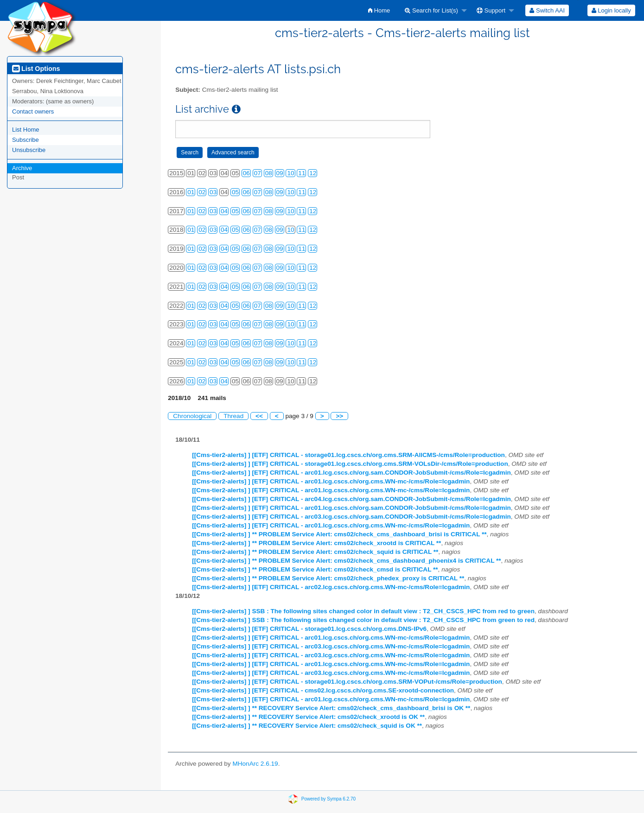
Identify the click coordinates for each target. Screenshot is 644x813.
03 (213, 192)
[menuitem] (379, 10)
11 (302, 173)
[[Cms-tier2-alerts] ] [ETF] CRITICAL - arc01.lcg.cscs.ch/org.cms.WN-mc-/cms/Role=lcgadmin (331, 481)
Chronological (192, 416)
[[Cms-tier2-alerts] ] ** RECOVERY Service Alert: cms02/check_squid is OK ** (307, 726)
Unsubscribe (29, 150)
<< (259, 416)
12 (313, 173)
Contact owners (33, 111)
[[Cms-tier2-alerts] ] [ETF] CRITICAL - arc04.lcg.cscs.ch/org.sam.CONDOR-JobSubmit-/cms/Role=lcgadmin (351, 499)
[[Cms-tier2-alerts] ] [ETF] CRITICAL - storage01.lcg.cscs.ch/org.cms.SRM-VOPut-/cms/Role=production (347, 682)
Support (491, 10)
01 (191, 192)
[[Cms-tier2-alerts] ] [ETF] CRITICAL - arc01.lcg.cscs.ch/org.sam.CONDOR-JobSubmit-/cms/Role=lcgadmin (351, 473)
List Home (26, 130)
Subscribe (26, 140)
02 (202, 192)
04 (224, 211)
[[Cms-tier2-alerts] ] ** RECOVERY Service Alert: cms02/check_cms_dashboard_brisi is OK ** (331, 708)
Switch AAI (547, 10)
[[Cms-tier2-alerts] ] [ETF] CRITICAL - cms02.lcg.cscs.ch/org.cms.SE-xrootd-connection (323, 690)
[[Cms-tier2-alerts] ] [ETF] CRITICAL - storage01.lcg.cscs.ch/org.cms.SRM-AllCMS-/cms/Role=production (348, 455)
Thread (233, 416)
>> (339, 416)
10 (290, 173)
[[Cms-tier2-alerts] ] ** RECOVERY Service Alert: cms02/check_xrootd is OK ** (308, 717)
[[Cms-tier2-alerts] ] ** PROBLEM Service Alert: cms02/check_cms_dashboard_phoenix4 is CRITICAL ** (346, 561)
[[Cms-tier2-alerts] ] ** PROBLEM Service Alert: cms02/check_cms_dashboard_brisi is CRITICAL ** (339, 534)
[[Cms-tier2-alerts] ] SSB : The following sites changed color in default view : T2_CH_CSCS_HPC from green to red (363, 620)
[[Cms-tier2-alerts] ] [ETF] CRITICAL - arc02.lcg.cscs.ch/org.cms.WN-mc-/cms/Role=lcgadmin (331, 587)
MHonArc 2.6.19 (255, 764)
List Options (36, 69)
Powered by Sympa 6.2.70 (328, 798)
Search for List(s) (431, 10)
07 (258, 173)
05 (235, 192)
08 (269, 173)
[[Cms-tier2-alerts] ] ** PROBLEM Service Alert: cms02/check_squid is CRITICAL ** (315, 552)
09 (280, 173)
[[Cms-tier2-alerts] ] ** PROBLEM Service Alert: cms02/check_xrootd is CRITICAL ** (316, 543)
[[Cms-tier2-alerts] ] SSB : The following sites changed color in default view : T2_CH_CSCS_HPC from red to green (363, 611)
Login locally (611, 10)
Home (379, 10)
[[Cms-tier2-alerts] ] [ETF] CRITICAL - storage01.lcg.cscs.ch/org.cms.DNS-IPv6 (309, 629)
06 (246, 173)
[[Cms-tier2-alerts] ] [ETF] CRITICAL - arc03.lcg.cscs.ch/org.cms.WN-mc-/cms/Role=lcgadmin (331, 646)
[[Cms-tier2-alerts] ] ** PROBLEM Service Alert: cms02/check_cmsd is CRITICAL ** (315, 569)
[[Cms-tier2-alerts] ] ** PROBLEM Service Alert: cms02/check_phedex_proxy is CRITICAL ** (328, 578)
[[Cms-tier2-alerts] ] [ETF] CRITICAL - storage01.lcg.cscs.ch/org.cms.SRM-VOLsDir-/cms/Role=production (350, 464)
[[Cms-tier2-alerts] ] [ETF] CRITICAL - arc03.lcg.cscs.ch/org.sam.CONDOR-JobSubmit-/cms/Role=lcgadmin (351, 517)
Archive (22, 168)
